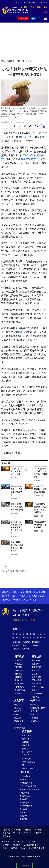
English (41, 596)
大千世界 (26, 755)
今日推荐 (16, 645)
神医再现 (34, 718)
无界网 (23, 848)
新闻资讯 (11, 61)
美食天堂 (26, 745)
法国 (7, 596)
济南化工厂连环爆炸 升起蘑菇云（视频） (40, 489)
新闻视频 (19, 657)
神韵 (18, 2)
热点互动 (36, 664)
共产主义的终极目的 (28, 786)
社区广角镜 (19, 687)
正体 (41, 2)
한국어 (33, 600)
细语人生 (36, 697)
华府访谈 (18, 680)
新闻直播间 (24, 19)
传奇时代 (23, 779)
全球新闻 (18, 660)
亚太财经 (18, 693)
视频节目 (38, 610)
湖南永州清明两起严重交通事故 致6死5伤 (17, 507)
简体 (45, 2)
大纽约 (14, 592)
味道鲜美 (30, 155)
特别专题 (24, 772)
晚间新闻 (18, 670)
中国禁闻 (18, 667)
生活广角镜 (27, 735)
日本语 (25, 600)
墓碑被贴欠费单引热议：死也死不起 (40, 525)
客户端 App (7, 836)
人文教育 (19, 701)
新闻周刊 (18, 677)
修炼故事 (23, 816)
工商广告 (23, 819)
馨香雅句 (18, 714)
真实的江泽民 (25, 796)
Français (6, 600)
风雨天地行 (24, 803)
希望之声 (17, 845)
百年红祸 (23, 799)
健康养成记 (35, 714)
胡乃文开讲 (35, 711)
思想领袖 (36, 674)
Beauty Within (28, 752)
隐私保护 (38, 830)
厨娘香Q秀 (27, 759)
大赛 (24, 2)
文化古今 (18, 724)
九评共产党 (24, 793)
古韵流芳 (18, 711)
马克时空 (36, 690)
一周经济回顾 (20, 684)
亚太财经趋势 (20, 690)
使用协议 (6, 833)
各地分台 (32, 2)
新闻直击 (18, 674)
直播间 (26, 615)
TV (34, 19)
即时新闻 (36, 642)
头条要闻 (16, 642)
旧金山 (14, 596)
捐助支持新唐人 (21, 620)
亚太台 (22, 596)
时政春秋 (36, 670)
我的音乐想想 (28, 768)
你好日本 (26, 739)
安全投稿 (17, 833)
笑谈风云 (18, 708)
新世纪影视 (33, 848)
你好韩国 (26, 742)
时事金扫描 (36, 667)
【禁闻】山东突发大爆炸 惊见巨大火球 (17, 471)
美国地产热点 (20, 728)
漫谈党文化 (24, 812)
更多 (43, 848)
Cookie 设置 (24, 865)
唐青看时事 (36, 684)
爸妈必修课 (19, 721)
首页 (3, 61)
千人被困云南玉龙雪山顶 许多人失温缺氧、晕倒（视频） (17, 527)
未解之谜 (18, 705)
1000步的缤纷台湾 (29, 763)
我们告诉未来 (25, 776)
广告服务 (27, 833)
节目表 (16, 615)
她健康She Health (38, 708)
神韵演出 (16, 649)
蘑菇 (33, 159)
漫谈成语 (18, 718)
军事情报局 (36, 680)
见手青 (28, 137)
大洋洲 (37, 592)
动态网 (14, 848)
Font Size (36, 126)
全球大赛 (26, 649)
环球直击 (18, 664)
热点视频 (26, 642)
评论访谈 (37, 657)
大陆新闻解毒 (37, 693)
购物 (33, 620)
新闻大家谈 (36, 660)
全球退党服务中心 (31, 845)
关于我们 (17, 830)
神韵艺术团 (18, 842)
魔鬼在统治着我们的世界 (30, 789)
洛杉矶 (29, 592)
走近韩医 (34, 721)
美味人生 (26, 749)
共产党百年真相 (26, 783)
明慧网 (5, 848)
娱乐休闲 (27, 731)
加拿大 (22, 592)
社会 (24, 61)
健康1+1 (34, 705)
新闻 (15, 629)
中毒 (20, 237)
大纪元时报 (31, 842)
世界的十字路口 (38, 687)
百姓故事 (23, 809)
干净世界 (6, 845)
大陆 (18, 61)
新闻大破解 (36, 677)
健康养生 (35, 701)
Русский (16, 600)
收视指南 (28, 830)
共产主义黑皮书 (26, 806)
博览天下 (26, 645)
